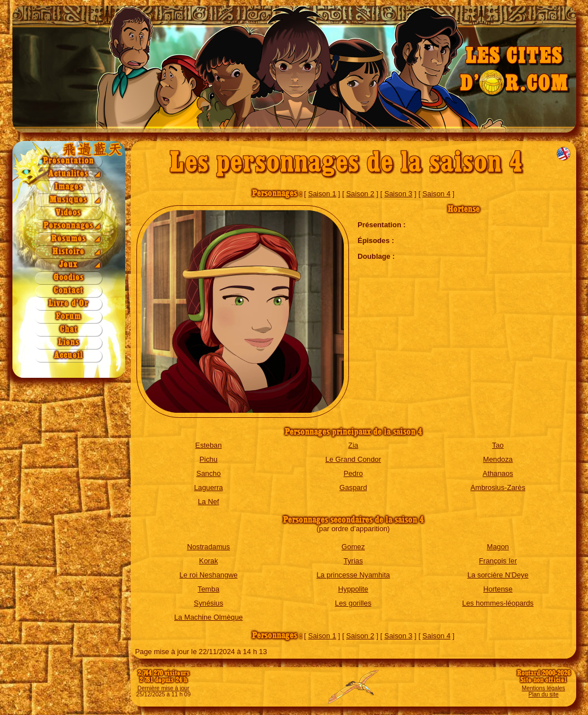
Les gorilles (353, 603)
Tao (498, 445)
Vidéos (68, 213)
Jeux (68, 265)
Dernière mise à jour (163, 688)
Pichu (209, 459)
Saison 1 (322, 194)
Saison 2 (360, 194)
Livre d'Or (68, 304)
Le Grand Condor (353, 459)
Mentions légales (544, 688)
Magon (498, 547)
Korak (208, 561)
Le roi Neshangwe (208, 575)
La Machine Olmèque (209, 617)
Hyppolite (353, 589)
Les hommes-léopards (498, 603)
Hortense (498, 589)
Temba (209, 589)
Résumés (69, 239)
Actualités (68, 174)
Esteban (208, 445)
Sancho (208, 473)
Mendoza (498, 459)
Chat (69, 330)
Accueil (68, 356)
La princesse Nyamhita (353, 575)
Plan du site (543, 694)
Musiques (68, 200)
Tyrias (353, 561)
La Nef (209, 502)
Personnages (68, 226)
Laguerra (208, 487)
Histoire (68, 252)
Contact (68, 291)
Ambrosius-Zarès (498, 487)
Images (69, 187)
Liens (69, 343)
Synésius (209, 603)
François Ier (498, 561)
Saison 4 (436, 194)
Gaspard (353, 487)
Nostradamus (209, 547)
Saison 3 (399, 194)
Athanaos (498, 473)
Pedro (353, 473)
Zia (353, 445)
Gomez (353, 547)
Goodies (69, 278)
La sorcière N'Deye (498, 575)
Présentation (68, 161)
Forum (68, 317)
